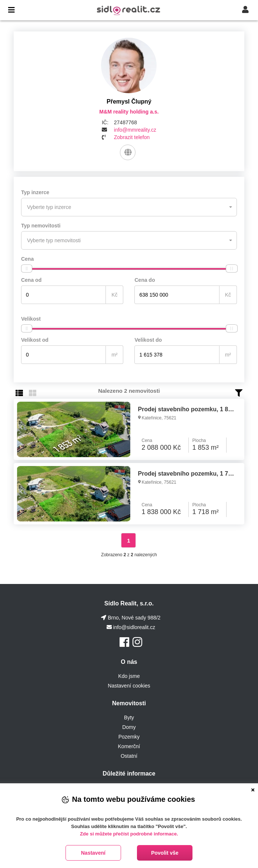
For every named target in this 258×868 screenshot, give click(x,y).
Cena (27, 259)
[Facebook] (124, 642)
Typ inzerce (35, 192)
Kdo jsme (129, 676)
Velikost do (148, 340)
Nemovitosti (129, 703)
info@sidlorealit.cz (134, 627)
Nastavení (93, 853)
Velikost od (35, 340)
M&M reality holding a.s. (129, 112)
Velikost (31, 319)
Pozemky (129, 737)
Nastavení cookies (129, 686)
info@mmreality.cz (135, 130)
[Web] (128, 152)
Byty (129, 717)
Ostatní (129, 756)
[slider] (27, 268)
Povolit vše (165, 853)
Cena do (145, 280)
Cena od (31, 280)
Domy (129, 727)
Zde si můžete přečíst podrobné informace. (129, 834)
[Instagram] (137, 642)
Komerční (129, 746)
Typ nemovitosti (41, 226)
